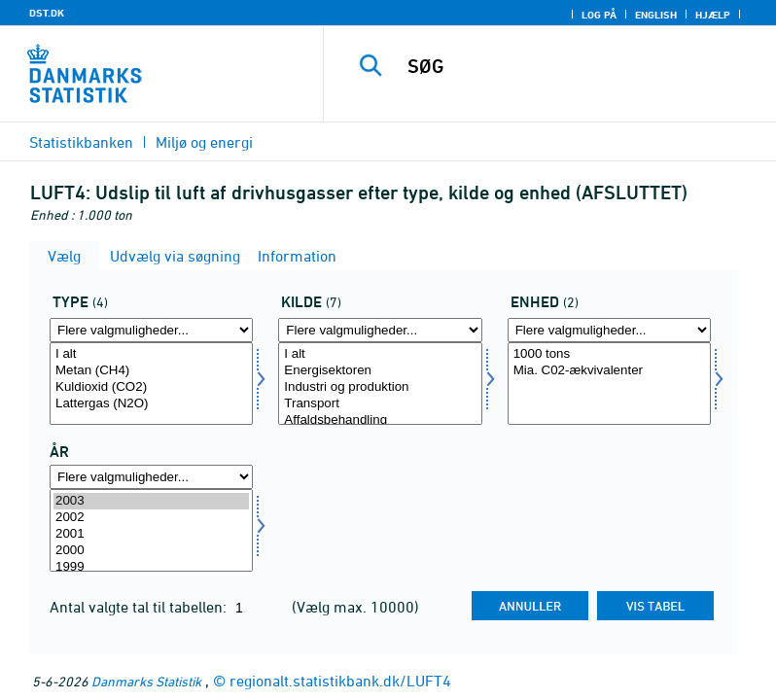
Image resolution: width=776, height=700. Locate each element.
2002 (151, 518)
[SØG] (579, 66)
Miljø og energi (204, 142)
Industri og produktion (380, 387)
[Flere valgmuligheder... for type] (151, 330)
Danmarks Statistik (146, 681)
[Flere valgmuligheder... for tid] (151, 477)
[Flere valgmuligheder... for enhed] (609, 330)
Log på (599, 15)
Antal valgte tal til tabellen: (140, 607)
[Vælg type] (151, 384)
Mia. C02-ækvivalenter (609, 371)
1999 (151, 567)
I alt (151, 354)
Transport (380, 404)
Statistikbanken (81, 142)
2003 (151, 501)
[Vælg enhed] (609, 384)
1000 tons (609, 354)
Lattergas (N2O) (151, 404)
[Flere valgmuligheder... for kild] (380, 330)
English (656, 15)
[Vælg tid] (151, 530)
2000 (151, 551)
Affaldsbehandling (380, 420)
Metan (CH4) (151, 371)
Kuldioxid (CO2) (151, 387)
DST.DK (47, 13)
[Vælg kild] (380, 384)
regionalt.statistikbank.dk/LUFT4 (340, 681)
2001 (151, 534)
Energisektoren (380, 371)
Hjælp (713, 15)
